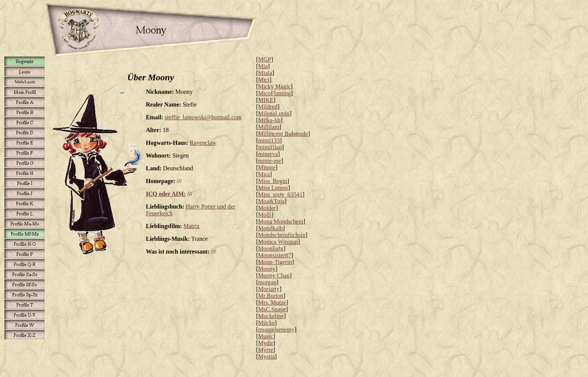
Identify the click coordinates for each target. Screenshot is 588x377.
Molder (267, 208)
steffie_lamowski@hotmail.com (203, 117)
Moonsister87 (274, 255)
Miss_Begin (272, 181)
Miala (265, 73)
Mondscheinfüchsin (282, 235)
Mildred (268, 107)
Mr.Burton (271, 296)
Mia (263, 66)
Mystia (266, 357)
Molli (265, 215)
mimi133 (269, 140)
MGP (265, 59)
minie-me (269, 161)
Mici (264, 80)
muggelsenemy (276, 330)
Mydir (265, 343)
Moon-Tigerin (275, 262)
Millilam (268, 127)
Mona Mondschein (280, 222)
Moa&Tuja (271, 201)
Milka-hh (269, 120)
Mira (264, 174)
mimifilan (270, 147)
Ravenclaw (203, 143)
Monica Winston (278, 242)
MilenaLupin (274, 113)
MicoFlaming (274, 93)
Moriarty (269, 289)
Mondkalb (270, 228)
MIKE (266, 100)
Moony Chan (274, 276)
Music (265, 336)
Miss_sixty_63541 (280, 195)
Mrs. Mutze (272, 303)
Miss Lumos (273, 188)
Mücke (266, 323)
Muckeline (271, 316)
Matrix (192, 226)
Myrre (265, 350)
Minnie (267, 167)
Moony (267, 269)
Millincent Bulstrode (283, 134)
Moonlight (271, 249)
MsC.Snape (272, 309)
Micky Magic (274, 86)
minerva (268, 154)
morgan (267, 282)
